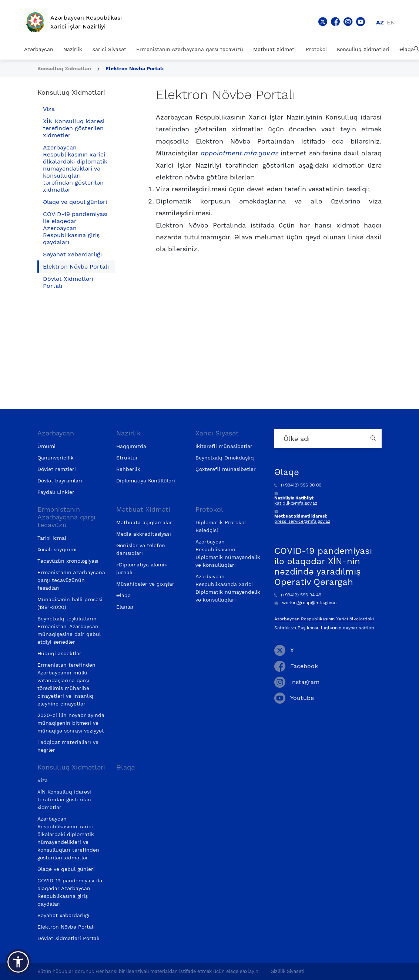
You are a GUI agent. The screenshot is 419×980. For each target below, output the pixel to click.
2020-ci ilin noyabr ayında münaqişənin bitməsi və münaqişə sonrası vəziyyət (71, 723)
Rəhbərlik (128, 469)
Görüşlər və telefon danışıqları (141, 549)
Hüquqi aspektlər (59, 653)
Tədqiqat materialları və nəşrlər (68, 746)
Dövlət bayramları (60, 481)
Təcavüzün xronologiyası (68, 561)
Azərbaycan (39, 49)
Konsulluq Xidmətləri (363, 49)
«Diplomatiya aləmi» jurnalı (142, 568)
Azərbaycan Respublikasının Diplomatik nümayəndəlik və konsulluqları (228, 553)
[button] (18, 962)
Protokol (316, 49)
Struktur (127, 458)
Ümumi (46, 446)
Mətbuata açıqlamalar (144, 522)
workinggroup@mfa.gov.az (306, 603)
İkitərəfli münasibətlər (224, 446)
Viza (49, 109)
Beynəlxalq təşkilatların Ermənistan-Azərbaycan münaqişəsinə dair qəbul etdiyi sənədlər (69, 630)
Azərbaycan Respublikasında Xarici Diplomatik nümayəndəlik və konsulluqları (228, 588)
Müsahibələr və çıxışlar (145, 584)
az (380, 22)
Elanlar (125, 607)
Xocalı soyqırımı (57, 549)
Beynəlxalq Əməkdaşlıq (225, 458)
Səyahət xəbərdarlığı (72, 254)
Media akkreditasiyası (144, 534)
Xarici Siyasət (109, 49)
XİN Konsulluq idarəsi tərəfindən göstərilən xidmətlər (74, 128)
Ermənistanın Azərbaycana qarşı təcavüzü (190, 49)
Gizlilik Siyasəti (287, 971)
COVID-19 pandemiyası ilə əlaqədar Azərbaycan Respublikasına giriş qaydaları (75, 228)
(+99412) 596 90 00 (298, 485)
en (391, 22)
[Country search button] (374, 439)
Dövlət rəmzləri (57, 469)
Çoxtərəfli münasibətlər (226, 469)
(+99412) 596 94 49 (298, 595)
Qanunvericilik (56, 458)
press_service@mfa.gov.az (302, 521)
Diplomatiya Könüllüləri (146, 481)
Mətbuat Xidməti (274, 49)
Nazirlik (73, 49)
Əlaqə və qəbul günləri (75, 202)
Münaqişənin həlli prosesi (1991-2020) (70, 603)
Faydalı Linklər (56, 492)
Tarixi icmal (52, 538)
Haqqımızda (131, 446)
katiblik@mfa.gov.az (296, 503)
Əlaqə (407, 49)
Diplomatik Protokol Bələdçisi (221, 526)
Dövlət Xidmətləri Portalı (68, 282)
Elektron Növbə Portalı (135, 68)
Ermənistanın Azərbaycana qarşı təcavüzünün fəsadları (71, 580)
